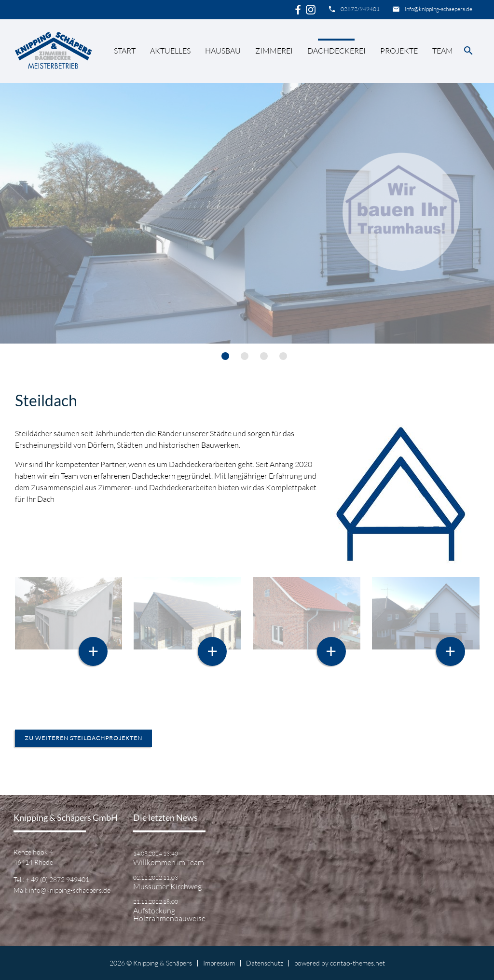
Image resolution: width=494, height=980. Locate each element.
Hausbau (223, 51)
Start (125, 51)
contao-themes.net (357, 963)
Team (443, 51)
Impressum (219, 963)
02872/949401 (360, 9)
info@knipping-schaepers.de (439, 9)
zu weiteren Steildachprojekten (83, 738)
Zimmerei (274, 51)
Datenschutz (265, 963)
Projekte (399, 51)
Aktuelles (170, 51)
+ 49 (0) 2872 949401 (57, 879)
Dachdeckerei (336, 51)
